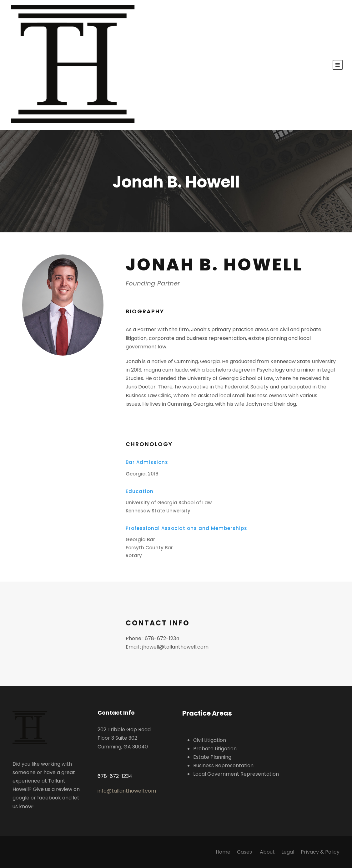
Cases (245, 852)
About (267, 852)
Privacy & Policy (320, 852)
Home (223, 852)
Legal (288, 852)
